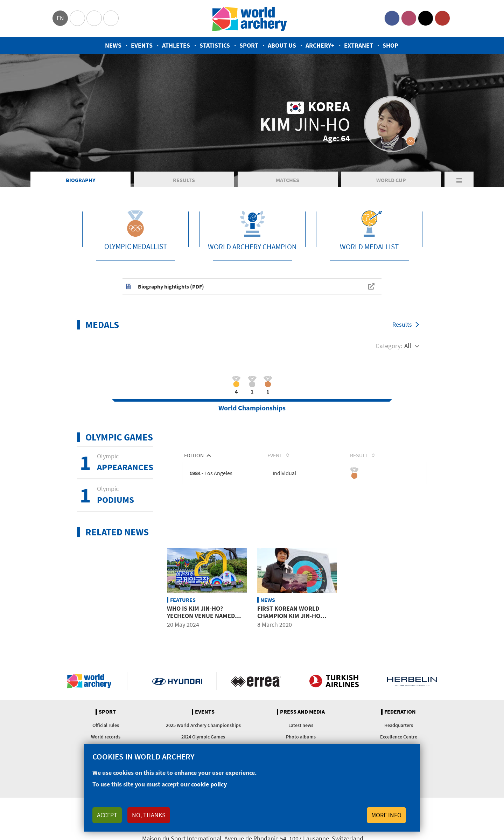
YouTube (442, 18)
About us (282, 45)
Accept (107, 815)
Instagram (409, 18)
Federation (400, 712)
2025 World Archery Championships (203, 725)
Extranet (359, 45)
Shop (390, 45)
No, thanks (149, 815)
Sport (249, 45)
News (113, 45)
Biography (80, 180)
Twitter (426, 18)
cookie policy (209, 784)
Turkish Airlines (334, 681)
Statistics (215, 45)
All (408, 346)
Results (184, 180)
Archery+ (320, 45)
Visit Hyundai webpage (177, 681)
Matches (288, 180)
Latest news (301, 725)
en (60, 18)
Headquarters (399, 725)
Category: (389, 346)
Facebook (392, 18)
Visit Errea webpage (256, 681)
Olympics (77, 18)
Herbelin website (412, 681)
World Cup (391, 180)
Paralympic (94, 18)
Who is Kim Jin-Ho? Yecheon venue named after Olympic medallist (204, 616)
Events (142, 45)
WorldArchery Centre (111, 18)
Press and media (302, 712)
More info (386, 815)
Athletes (176, 45)
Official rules (106, 725)
